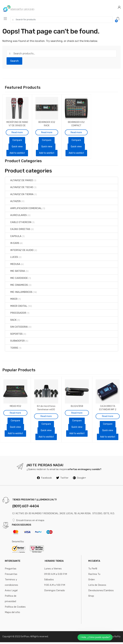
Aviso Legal (11, 592)
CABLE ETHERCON (18, 223)
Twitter (62, 480)
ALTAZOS (13, 202)
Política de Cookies (15, 609)
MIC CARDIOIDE (16, 279)
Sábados (49, 581)
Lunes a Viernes (53, 570)
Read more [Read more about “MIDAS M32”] (15, 411)
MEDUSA (13, 265)
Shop (91, 598)
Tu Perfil (93, 570)
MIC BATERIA (15, 272)
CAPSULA (13, 237)
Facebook (44, 480)
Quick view (17, 144)
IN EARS (12, 244)
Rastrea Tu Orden (94, 579)
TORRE (12, 349)
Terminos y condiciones (11, 584)
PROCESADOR (16, 314)
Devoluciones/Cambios (101, 592)
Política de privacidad (11, 600)
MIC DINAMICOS (16, 286)
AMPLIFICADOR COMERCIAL (23, 209)
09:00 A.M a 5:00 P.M (56, 576)
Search (14, 61)
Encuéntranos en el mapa (28, 522)
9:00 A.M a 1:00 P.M (55, 587)
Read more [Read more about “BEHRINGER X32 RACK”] (47, 130)
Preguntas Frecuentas (11, 573)
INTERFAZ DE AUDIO (19, 251)
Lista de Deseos (97, 587)
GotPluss (25, 638)
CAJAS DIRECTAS (18, 230)
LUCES (12, 258)
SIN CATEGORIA (16, 328)
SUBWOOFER (15, 342)
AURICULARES (16, 216)
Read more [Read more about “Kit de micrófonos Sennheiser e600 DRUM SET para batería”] (46, 414)
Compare (17, 137)
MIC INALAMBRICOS (19, 293)
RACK (11, 321)
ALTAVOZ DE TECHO (19, 188)
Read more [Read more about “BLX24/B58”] (77, 411)
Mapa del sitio (12, 614)
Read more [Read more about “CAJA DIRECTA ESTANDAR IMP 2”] (108, 414)
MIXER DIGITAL (16, 307)
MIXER (11, 300)
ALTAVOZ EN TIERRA (19, 195)
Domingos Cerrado (55, 592)
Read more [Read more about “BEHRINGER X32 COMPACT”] (76, 130)
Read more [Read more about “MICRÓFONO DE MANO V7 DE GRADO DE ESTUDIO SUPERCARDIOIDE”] (17, 130)
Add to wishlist (17, 152)
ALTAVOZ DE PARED (19, 181)
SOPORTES (14, 335)
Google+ (79, 480)
